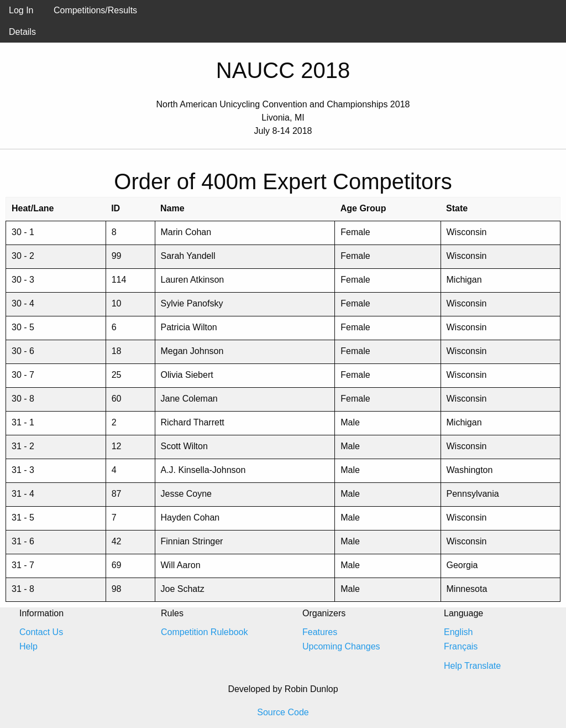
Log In (21, 10)
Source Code (283, 712)
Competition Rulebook (204, 632)
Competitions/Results (95, 10)
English (458, 632)
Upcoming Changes (341, 646)
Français (461, 646)
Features (320, 632)
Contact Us (41, 632)
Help (28, 646)
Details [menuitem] (22, 32)
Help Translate (472, 666)
